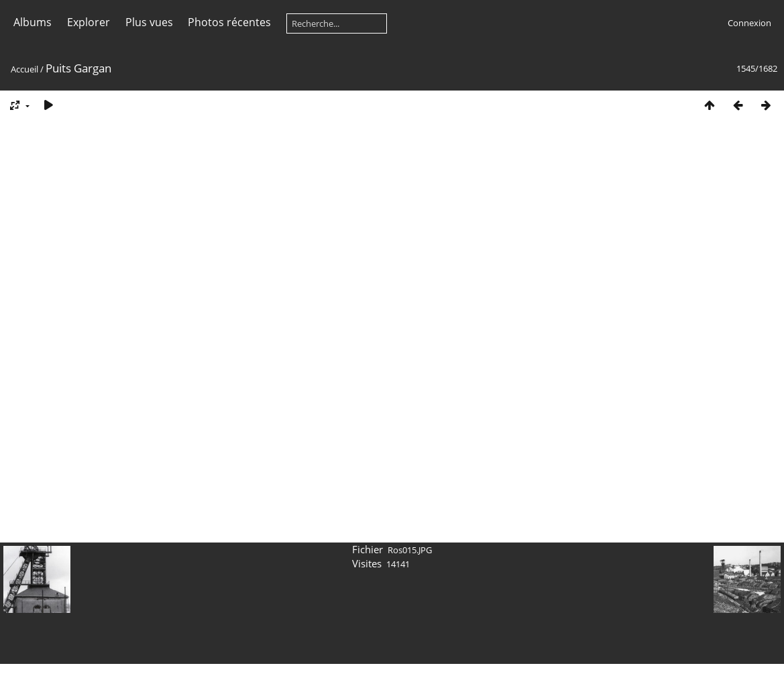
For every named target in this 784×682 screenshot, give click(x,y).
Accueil (24, 69)
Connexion (749, 23)
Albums (33, 22)
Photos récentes (229, 22)
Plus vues (149, 22)
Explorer (89, 22)
